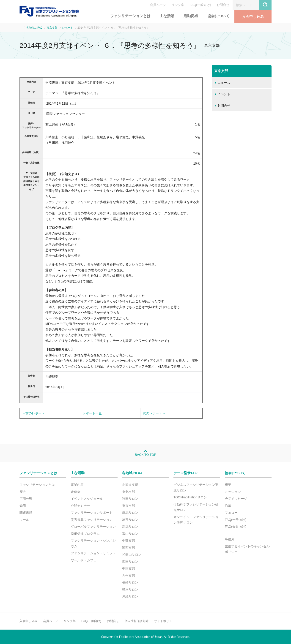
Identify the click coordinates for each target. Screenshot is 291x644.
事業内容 (77, 485)
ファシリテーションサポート (92, 513)
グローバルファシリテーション (93, 527)
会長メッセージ (236, 499)
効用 (23, 506)
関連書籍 (26, 513)
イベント (224, 94)
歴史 (23, 492)
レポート (68, 28)
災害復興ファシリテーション (92, 520)
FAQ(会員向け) (235, 527)
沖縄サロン (130, 596)
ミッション (233, 492)
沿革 (228, 506)
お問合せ (223, 5)
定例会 (76, 492)
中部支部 (129, 541)
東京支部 (52, 28)
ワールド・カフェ (84, 560)
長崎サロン (130, 582)
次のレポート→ (154, 413)
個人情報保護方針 (137, 621)
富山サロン (130, 534)
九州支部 (129, 576)
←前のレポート (33, 413)
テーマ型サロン (185, 473)
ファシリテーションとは (130, 16)
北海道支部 (130, 485)
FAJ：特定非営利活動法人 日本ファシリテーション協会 (49, 11)
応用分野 (26, 499)
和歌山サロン (132, 554)
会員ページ (158, 5)
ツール (24, 520)
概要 (228, 485)
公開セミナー (80, 506)
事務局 (230, 539)
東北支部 (129, 492)
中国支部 (129, 568)
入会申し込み (253, 17)
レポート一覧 (92, 413)
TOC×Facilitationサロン (190, 497)
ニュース (224, 83)
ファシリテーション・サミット (93, 553)
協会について (218, 16)
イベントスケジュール (87, 499)
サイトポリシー (165, 621)
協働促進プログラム (85, 534)
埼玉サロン (130, 520)
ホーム (21, 27)
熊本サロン (130, 590)
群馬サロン (130, 513)
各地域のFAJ (34, 28)
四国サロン (130, 562)
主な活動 (167, 16)
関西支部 (129, 548)
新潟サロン (130, 527)
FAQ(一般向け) (200, 5)
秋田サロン (130, 499)
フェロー (231, 513)
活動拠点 (191, 16)
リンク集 (178, 5)
